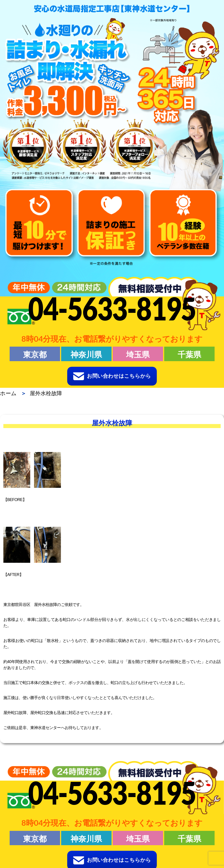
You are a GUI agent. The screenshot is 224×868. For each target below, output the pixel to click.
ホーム (8, 393)
